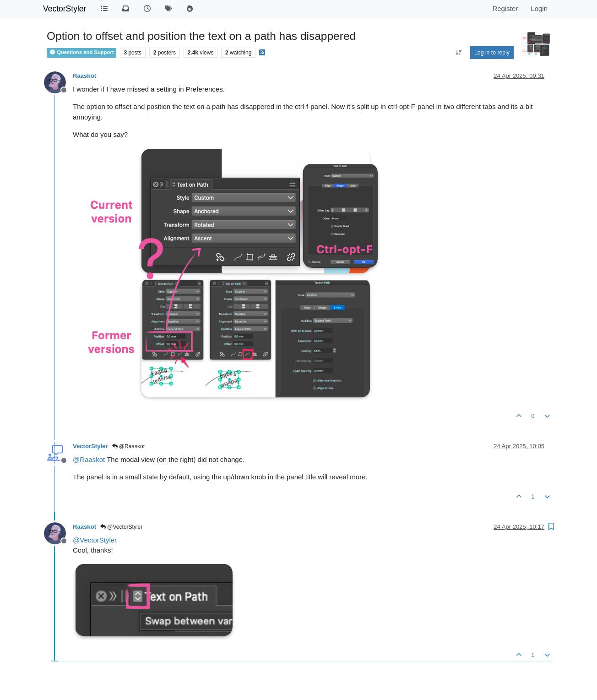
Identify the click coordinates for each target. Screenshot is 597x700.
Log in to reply (492, 53)
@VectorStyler (121, 527)
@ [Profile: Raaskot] (89, 459)
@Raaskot (129, 446)
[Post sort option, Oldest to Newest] (459, 53)
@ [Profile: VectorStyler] (95, 540)
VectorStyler (65, 9)
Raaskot (84, 76)
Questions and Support (81, 52)
